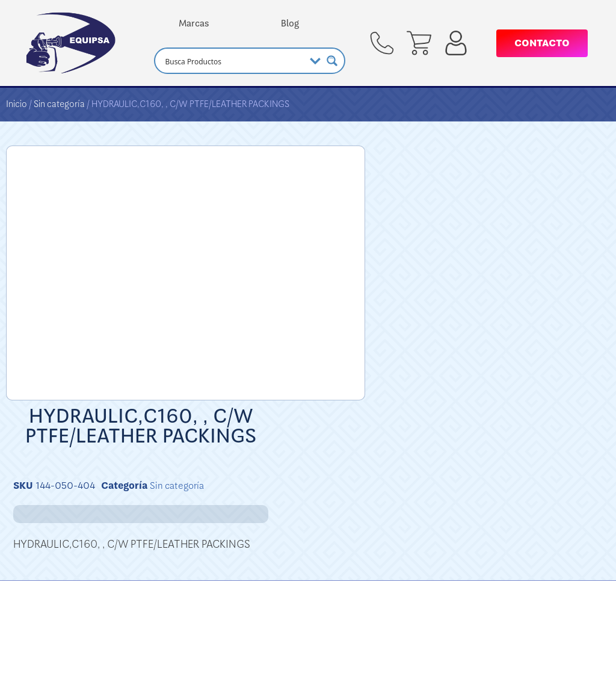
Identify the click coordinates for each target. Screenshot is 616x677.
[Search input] (233, 61)
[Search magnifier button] (332, 61)
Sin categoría (59, 104)
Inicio (17, 104)
